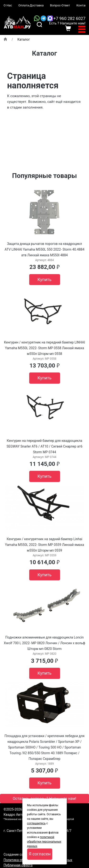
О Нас (8, 5)
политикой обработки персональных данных (44, 842)
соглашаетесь (36, 823)
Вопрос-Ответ (60, 5)
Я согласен (40, 854)
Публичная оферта (18, 865)
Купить (44, 279)
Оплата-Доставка (31, 5)
